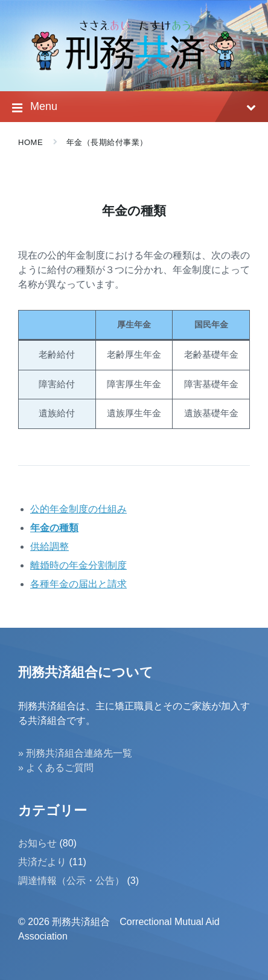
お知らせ (37, 843)
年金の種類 (54, 528)
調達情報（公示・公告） (71, 881)
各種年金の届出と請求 (78, 584)
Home (30, 142)
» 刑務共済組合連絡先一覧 (75, 753)
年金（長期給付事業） (107, 142)
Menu (134, 108)
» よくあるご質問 (56, 768)
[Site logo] (134, 67)
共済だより (42, 862)
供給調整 (49, 546)
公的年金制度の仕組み (78, 509)
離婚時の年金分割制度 (78, 565)
